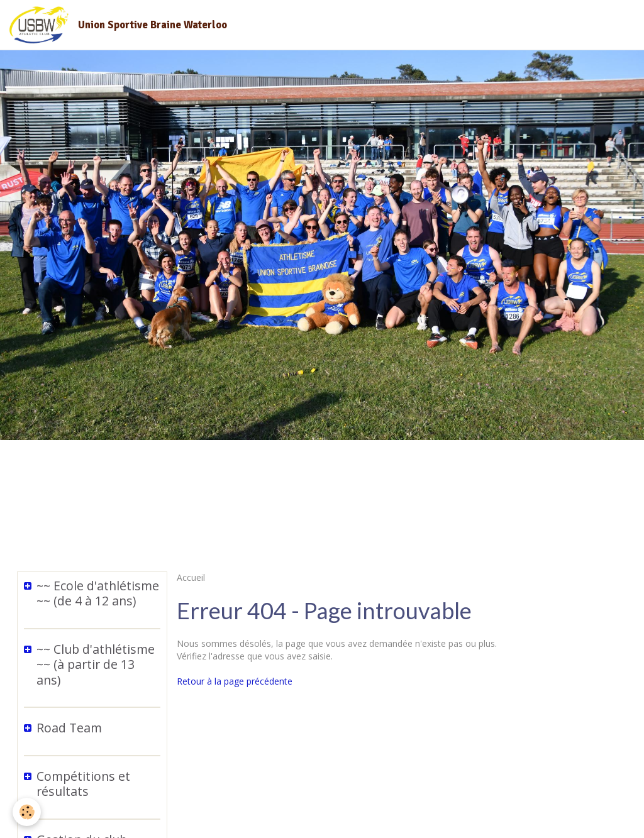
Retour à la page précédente (235, 681)
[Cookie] (27, 812)
